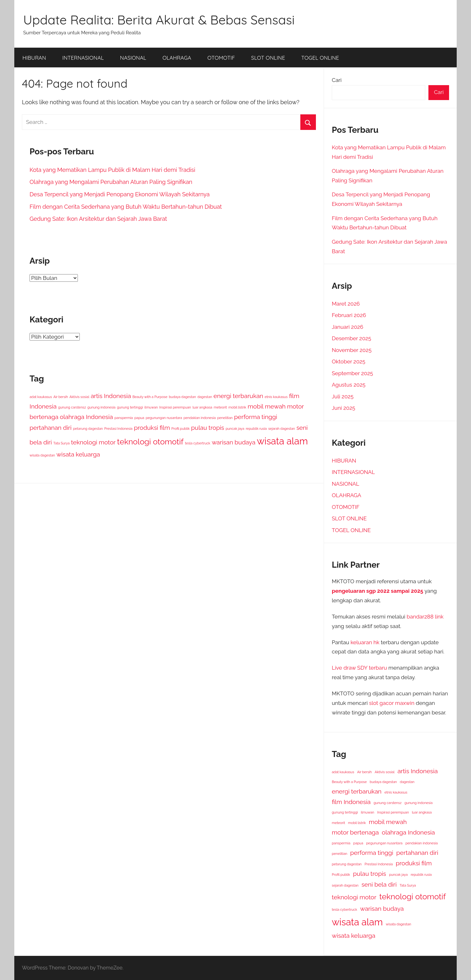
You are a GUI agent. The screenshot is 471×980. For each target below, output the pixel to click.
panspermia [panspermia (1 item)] (124, 418)
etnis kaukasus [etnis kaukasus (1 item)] (276, 397)
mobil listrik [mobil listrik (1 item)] (237, 407)
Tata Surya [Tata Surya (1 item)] (61, 443)
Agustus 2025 (349, 385)
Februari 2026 (349, 315)
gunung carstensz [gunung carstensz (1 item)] (72, 407)
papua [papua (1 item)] (139, 418)
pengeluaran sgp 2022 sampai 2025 (378, 591)
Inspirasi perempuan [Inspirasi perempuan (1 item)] (175, 407)
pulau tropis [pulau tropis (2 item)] (208, 428)
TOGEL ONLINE (320, 58)
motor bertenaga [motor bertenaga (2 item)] (355, 832)
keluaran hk (365, 642)
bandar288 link (425, 617)
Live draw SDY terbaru (359, 668)
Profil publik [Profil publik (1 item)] (180, 429)
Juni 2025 (344, 408)
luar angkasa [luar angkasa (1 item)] (202, 407)
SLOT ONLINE (268, 58)
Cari (337, 80)
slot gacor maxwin (392, 703)
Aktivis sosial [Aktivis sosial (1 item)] (79, 397)
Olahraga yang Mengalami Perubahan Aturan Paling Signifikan (111, 182)
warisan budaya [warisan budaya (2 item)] (233, 442)
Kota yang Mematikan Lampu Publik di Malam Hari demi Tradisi (112, 170)
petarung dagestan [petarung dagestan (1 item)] (88, 429)
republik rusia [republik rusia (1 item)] (256, 429)
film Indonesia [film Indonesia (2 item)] (351, 802)
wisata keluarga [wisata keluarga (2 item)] (78, 454)
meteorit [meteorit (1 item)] (220, 407)
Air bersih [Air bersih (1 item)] (61, 397)
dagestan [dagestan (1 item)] (205, 397)
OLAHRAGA (177, 58)
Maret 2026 (346, 304)
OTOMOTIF (221, 58)
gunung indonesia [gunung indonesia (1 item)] (101, 407)
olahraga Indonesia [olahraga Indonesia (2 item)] (86, 417)
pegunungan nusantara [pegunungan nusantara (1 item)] (164, 418)
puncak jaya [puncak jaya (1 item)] (235, 429)
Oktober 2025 (348, 362)
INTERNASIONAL (83, 58)
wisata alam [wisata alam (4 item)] (282, 441)
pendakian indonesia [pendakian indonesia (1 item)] (199, 418)
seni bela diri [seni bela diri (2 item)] (379, 884)
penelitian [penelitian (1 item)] (225, 418)
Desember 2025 (352, 338)
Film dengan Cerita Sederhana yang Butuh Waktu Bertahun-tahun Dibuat (126, 207)
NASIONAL (133, 58)
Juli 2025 (343, 396)
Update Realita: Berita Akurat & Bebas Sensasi (159, 20)
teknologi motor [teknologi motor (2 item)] (93, 442)
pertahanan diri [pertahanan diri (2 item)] (51, 428)
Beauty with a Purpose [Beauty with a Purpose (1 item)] (150, 397)
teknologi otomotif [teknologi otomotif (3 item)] (150, 442)
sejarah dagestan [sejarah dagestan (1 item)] (282, 429)
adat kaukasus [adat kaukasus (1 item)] (41, 397)
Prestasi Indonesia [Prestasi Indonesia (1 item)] (118, 429)
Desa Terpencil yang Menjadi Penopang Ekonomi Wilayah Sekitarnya (120, 194)
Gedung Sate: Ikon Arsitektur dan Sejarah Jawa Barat (98, 219)
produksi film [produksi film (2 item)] (152, 428)
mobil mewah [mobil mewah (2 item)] (266, 406)
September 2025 (352, 373)
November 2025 (352, 350)
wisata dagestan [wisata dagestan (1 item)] (42, 455)
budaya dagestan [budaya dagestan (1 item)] (182, 397)
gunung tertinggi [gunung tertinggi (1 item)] (130, 407)
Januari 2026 (348, 327)
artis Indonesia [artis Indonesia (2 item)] (111, 396)
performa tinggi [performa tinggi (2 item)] (256, 417)
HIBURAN (34, 58)
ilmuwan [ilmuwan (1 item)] (151, 407)
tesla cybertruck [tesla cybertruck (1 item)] (198, 443)
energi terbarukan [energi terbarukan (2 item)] (238, 396)
